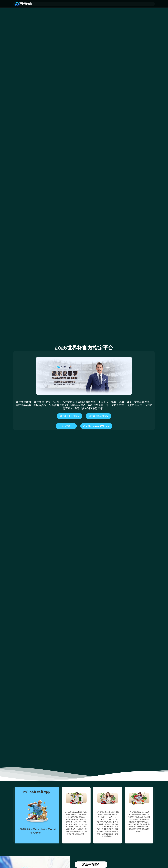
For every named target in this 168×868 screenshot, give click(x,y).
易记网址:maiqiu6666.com (96, 426)
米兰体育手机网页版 (70, 416)
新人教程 (66, 426)
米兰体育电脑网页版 (98, 416)
